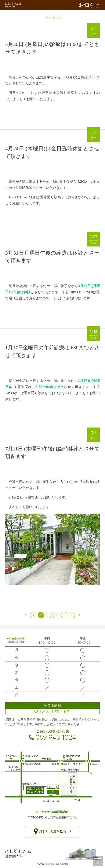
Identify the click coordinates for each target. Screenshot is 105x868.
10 (72, 615)
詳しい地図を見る (52, 832)
